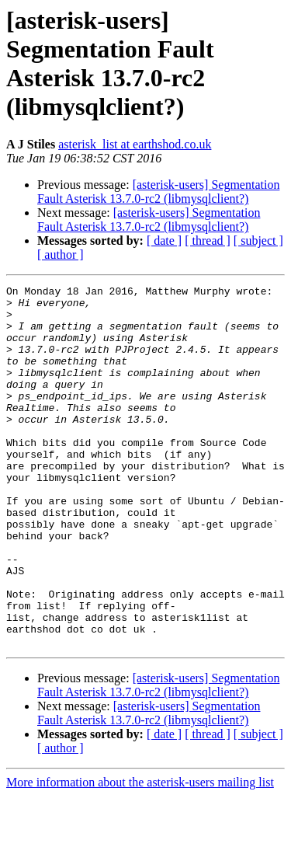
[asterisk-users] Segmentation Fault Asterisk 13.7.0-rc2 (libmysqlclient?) (158, 192)
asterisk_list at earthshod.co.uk (135, 144)
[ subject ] (258, 241)
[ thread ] (208, 241)
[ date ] (164, 241)
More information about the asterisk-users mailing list (140, 854)
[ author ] (61, 254)
